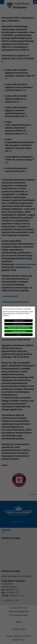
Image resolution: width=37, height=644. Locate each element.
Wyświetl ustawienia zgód (19, 324)
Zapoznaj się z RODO (19, 321)
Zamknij (18, 335)
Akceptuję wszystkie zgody (18, 331)
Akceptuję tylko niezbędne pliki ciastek (18, 328)
